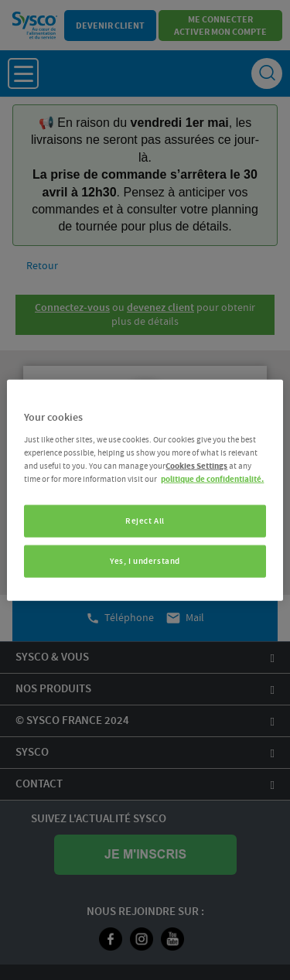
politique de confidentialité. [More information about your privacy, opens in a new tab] (212, 479)
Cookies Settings (196, 466)
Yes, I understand (145, 561)
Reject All (145, 521)
